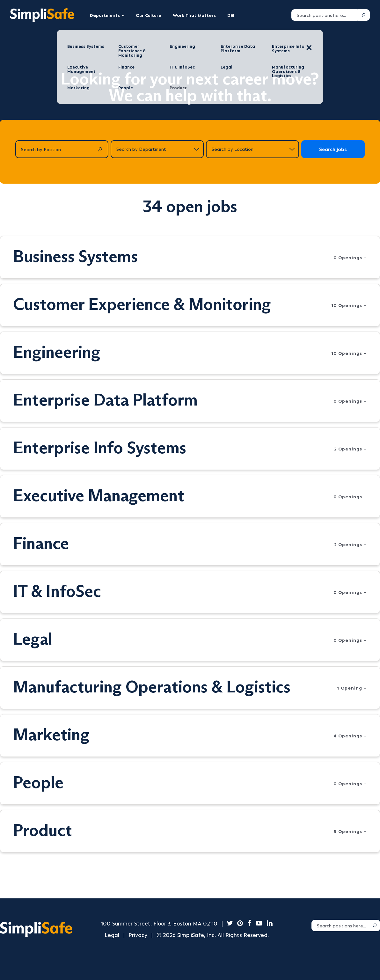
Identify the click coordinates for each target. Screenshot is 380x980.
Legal (112, 935)
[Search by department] (157, 149)
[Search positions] (325, 15)
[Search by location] (252, 149)
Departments (105, 15)
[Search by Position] (62, 149)
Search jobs (333, 149)
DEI (231, 15)
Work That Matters (194, 15)
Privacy (138, 935)
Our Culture (149, 15)
